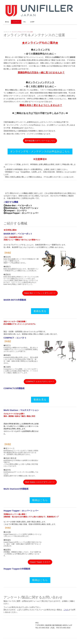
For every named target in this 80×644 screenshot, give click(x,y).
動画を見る (40, 311)
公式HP (32, 22)
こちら (66, 610)
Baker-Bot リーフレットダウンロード (40, 293)
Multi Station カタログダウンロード (40, 482)
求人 (25, 22)
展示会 (7, 22)
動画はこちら (40, 500)
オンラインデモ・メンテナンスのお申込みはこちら (40, 151)
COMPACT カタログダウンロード (40, 382)
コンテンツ (16, 22)
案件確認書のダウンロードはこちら (40, 141)
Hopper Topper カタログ (40, 562)
